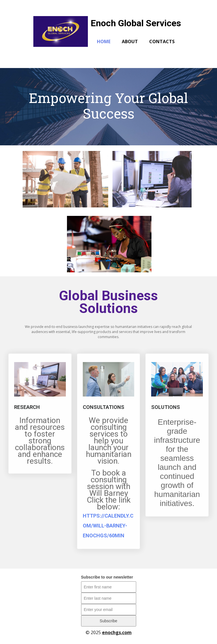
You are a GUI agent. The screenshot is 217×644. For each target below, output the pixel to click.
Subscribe (108, 621)
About (130, 41)
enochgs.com (117, 632)
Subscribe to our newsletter (107, 577)
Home (104, 41)
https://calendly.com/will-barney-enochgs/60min (108, 526)
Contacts (162, 41)
